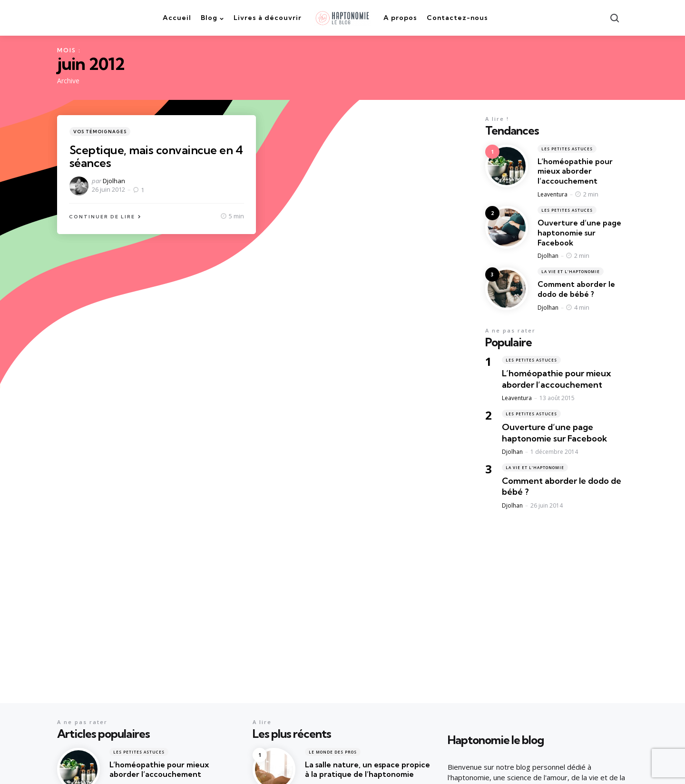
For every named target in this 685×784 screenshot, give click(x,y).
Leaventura (553, 194)
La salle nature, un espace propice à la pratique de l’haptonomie (367, 769)
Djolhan (114, 181)
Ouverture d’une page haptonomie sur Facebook (579, 233)
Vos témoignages (100, 132)
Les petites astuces (567, 149)
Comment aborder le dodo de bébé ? (576, 289)
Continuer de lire (102, 217)
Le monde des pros (333, 752)
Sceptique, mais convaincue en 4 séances (156, 156)
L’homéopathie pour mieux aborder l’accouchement (575, 171)
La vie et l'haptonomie (571, 271)
